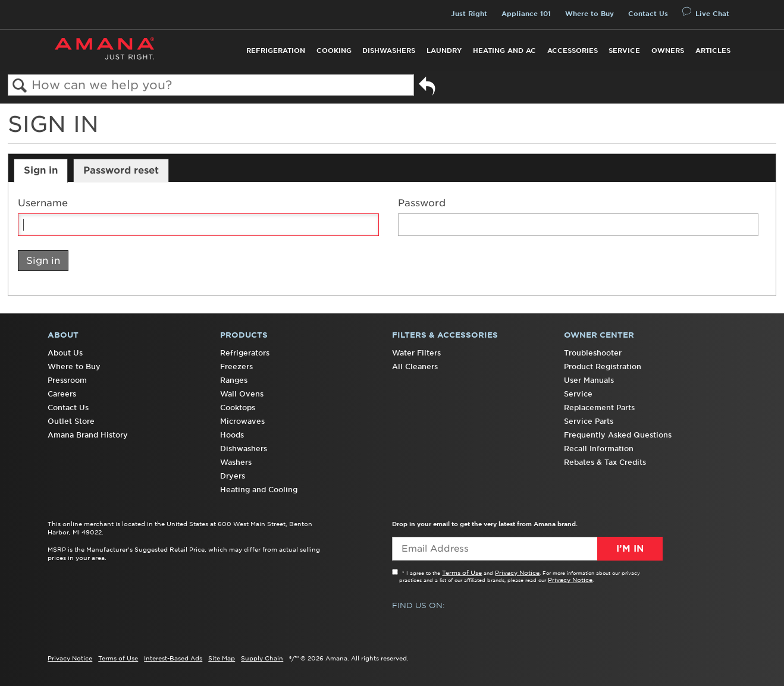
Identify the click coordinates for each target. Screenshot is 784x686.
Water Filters (416, 353)
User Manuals (589, 380)
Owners (668, 51)
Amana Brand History (88, 435)
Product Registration (603, 366)
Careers (62, 394)
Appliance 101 (526, 14)
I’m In (630, 549)
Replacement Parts (599, 407)
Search (20, 86)
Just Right (469, 14)
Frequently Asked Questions (618, 435)
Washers (236, 462)
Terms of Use (462, 572)
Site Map (222, 658)
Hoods (232, 435)
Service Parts (589, 421)
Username (43, 203)
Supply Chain (262, 658)
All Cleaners (415, 366)
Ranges (234, 380)
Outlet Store (71, 421)
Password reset (121, 170)
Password (422, 203)
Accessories (573, 51)
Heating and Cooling (259, 490)
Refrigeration (276, 51)
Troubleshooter (593, 353)
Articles (713, 51)
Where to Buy (589, 14)
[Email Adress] (527, 549)
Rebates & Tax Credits (605, 462)
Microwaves (242, 421)
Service (624, 51)
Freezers (236, 366)
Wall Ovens (242, 394)
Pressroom (67, 380)
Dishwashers (389, 51)
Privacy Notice (517, 572)
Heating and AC (504, 51)
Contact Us (648, 14)
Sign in (41, 170)
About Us (65, 353)
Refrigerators (245, 353)
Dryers (233, 476)
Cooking (334, 51)
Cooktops (238, 407)
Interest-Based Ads (173, 658)
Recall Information (599, 449)
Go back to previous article (427, 88)
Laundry (444, 51)
